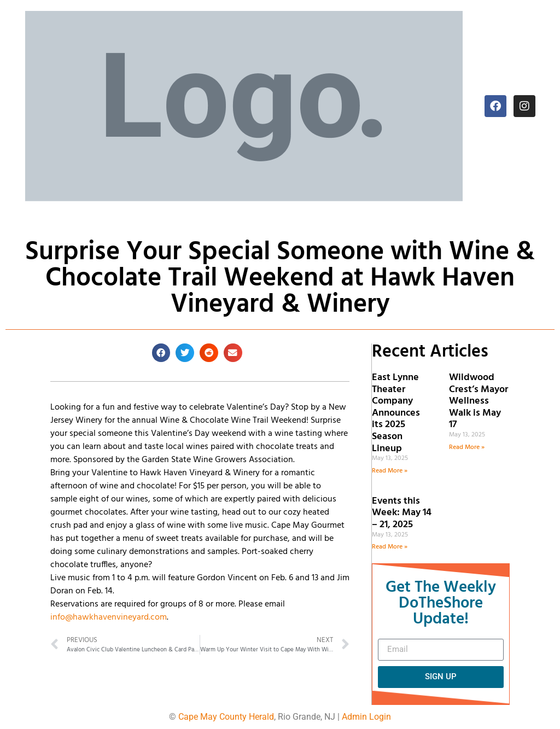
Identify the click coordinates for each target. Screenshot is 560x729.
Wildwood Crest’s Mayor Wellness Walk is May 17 (479, 401)
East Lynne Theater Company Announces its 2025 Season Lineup (396, 413)
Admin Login (366, 717)
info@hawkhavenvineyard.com (109, 617)
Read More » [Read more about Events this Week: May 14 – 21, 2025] (390, 547)
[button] (161, 353)
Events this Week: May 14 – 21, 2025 (402, 513)
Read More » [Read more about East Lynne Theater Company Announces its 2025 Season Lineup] (390, 471)
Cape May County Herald (226, 717)
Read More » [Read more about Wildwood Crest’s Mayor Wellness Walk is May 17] (467, 447)
